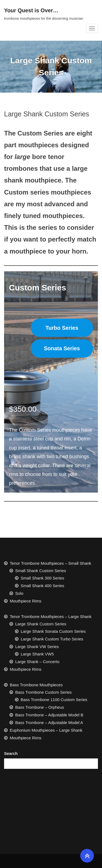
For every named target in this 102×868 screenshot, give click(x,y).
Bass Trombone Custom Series (44, 692)
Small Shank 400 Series (42, 586)
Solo (19, 593)
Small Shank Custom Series (41, 571)
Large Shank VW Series (37, 647)
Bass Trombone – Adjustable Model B (49, 715)
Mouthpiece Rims (26, 601)
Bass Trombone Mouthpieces (36, 685)
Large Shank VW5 (37, 654)
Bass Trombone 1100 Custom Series (54, 700)
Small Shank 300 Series (42, 578)
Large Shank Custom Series (41, 624)
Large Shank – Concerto (37, 662)
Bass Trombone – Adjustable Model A (49, 723)
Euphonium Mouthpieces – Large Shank (46, 730)
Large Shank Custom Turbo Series (52, 639)
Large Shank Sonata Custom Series (53, 631)
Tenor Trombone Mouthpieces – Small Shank (50, 563)
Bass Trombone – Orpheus (40, 707)
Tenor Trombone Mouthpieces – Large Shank (51, 617)
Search (11, 753)
